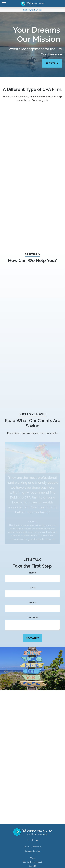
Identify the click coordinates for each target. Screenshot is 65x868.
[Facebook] (28, 840)
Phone (32, 603)
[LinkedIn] (37, 840)
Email (32, 588)
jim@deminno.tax (32, 851)
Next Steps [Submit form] (33, 638)
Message (32, 618)
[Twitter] (32, 840)
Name (32, 573)
